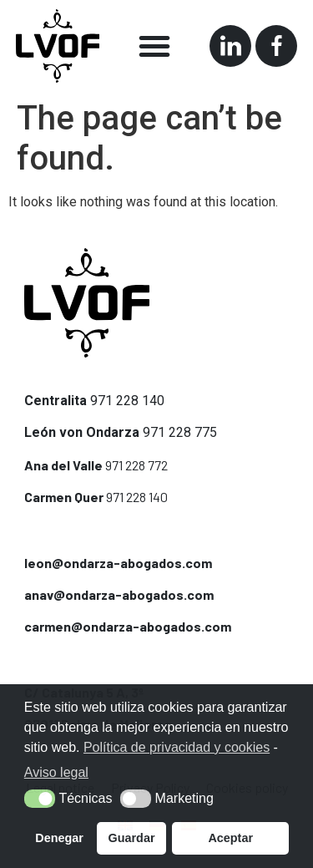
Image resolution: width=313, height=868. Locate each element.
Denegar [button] (59, 838)
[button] (154, 46)
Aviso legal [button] (56, 772)
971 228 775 (180, 432)
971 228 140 (127, 401)
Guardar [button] (132, 838)
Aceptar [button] (230, 838)
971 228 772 (136, 465)
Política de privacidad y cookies (177, 747)
